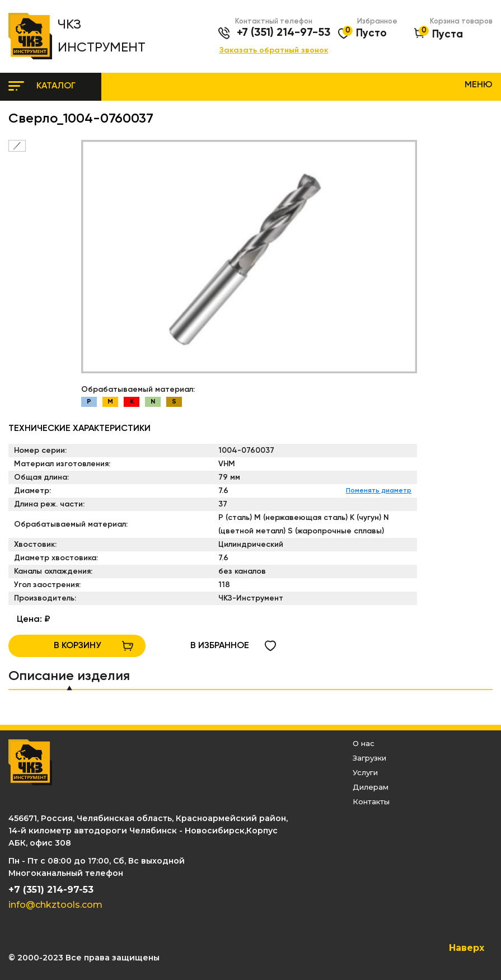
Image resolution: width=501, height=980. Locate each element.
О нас (364, 743)
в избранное (220, 646)
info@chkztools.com (55, 905)
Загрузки (369, 758)
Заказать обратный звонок (274, 51)
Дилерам (371, 787)
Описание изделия (69, 676)
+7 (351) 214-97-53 (284, 33)
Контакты (371, 801)
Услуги (365, 772)
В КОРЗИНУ (77, 646)
